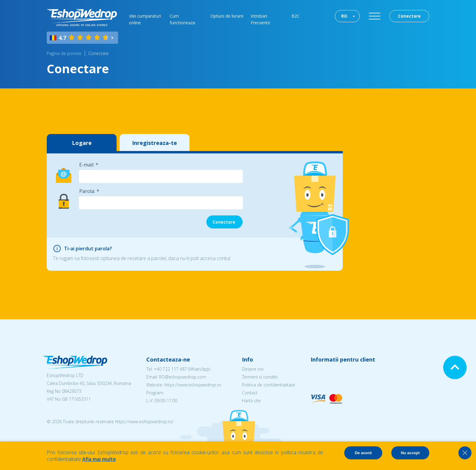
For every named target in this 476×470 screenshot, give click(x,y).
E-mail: (87, 165)
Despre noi (253, 369)
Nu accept (410, 453)
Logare (82, 143)
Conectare (409, 16)
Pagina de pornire (64, 53)
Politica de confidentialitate (269, 385)
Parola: (87, 191)
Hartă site (251, 401)
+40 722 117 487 (170, 369)
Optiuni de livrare (227, 16)
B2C (296, 16)
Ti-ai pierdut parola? (88, 249)
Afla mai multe (99, 459)
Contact (250, 393)
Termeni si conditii (260, 377)
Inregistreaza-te (155, 143)
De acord (363, 453)
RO (344, 16)
